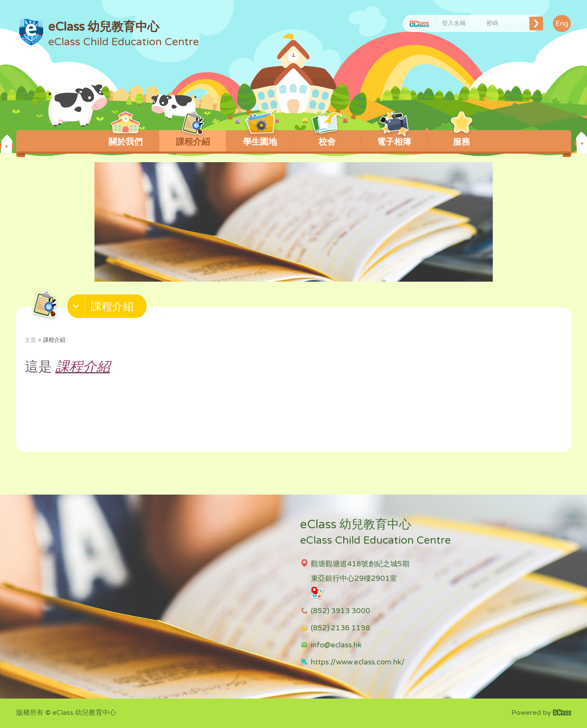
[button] (108, 308)
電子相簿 (394, 139)
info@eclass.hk (336, 645)
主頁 (30, 340)
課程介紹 (193, 139)
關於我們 (126, 139)
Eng (562, 23)
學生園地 (260, 139)
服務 (461, 139)
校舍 (327, 139)
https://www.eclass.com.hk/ (358, 662)
